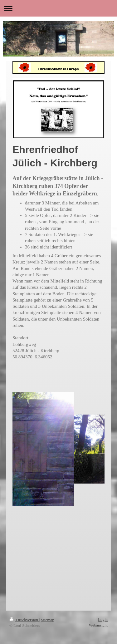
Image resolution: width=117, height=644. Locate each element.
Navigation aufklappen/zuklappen (58, 8)
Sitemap (48, 620)
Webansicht (98, 625)
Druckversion (24, 620)
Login (103, 619)
